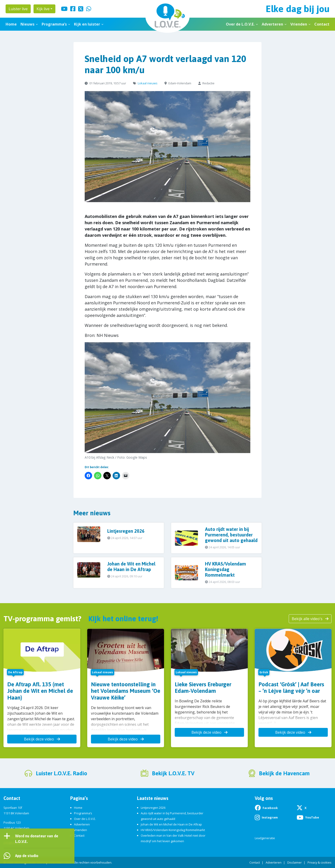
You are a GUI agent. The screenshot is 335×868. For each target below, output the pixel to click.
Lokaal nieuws (148, 83)
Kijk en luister (87, 24)
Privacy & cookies (320, 862)
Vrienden (299, 24)
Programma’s (54, 24)
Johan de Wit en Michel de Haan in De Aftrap (171, 824)
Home (11, 24)
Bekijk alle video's (310, 619)
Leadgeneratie (265, 838)
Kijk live (43, 9)
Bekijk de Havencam (284, 773)
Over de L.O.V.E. (240, 24)
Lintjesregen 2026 (153, 808)
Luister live (18, 9)
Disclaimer (295, 862)
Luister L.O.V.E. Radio (62, 773)
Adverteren (272, 24)
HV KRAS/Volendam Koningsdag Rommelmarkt (173, 830)
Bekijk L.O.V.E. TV (173, 773)
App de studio (27, 856)
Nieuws (27, 24)
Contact (322, 24)
